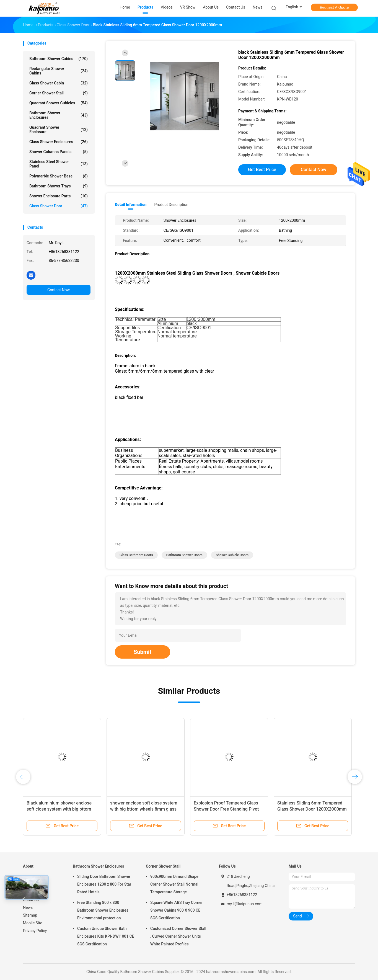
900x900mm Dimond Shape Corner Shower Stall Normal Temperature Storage (174, 884)
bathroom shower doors (184, 555)
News (28, 907)
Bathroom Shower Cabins (59, 59)
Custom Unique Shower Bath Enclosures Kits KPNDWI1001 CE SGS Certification (106, 936)
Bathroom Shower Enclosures (59, 115)
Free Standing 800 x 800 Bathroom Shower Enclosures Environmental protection (103, 910)
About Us (31, 900)
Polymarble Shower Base (59, 176)
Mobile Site (33, 923)
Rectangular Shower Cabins (59, 71)
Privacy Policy (35, 931)
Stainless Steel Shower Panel (59, 164)
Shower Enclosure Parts (59, 196)
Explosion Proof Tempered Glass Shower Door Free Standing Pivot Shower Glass (226, 809)
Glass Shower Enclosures (59, 142)
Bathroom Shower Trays (59, 186)
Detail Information (131, 205)
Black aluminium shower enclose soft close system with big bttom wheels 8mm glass (59, 809)
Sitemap (30, 915)
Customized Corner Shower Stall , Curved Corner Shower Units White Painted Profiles (178, 936)
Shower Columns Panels (59, 152)
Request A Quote (334, 7)
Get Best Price (262, 170)
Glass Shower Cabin (59, 83)
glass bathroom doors (136, 555)
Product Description (171, 205)
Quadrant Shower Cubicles (59, 103)
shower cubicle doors (232, 555)
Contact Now (59, 290)
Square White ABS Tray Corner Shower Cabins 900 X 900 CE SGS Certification (176, 910)
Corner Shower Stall (59, 93)
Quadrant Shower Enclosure (59, 130)
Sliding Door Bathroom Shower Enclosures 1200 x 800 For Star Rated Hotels (104, 884)
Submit (143, 652)
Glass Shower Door (59, 206)
